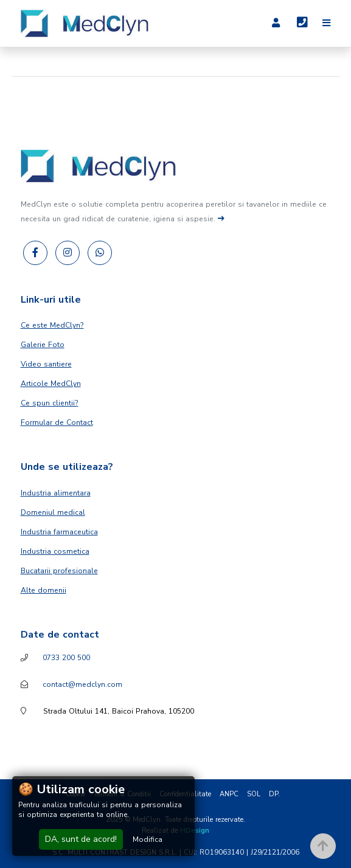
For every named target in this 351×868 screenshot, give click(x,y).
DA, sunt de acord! (81, 839)
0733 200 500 (66, 658)
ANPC (229, 794)
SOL (254, 794)
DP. (274, 794)
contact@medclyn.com (82, 684)
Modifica (148, 839)
